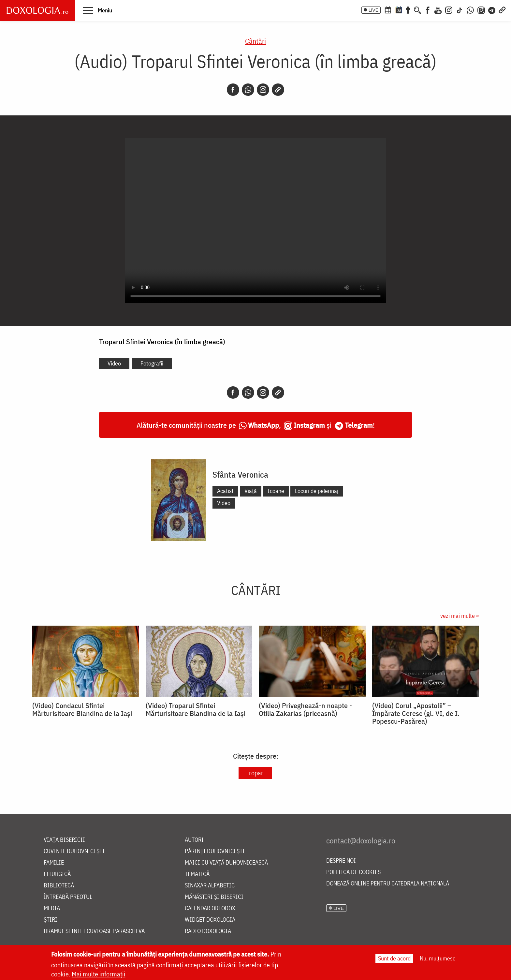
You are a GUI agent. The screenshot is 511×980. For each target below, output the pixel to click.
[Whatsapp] (248, 90)
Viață (251, 491)
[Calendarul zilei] (399, 9)
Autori (194, 840)
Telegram (359, 425)
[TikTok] (460, 9)
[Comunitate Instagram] (481, 9)
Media (52, 908)
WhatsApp (263, 425)
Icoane (276, 491)
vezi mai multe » (460, 616)
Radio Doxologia (208, 931)
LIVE (373, 10)
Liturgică (57, 874)
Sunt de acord (394, 958)
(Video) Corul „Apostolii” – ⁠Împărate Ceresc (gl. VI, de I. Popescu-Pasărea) (416, 713)
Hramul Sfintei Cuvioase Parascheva (94, 931)
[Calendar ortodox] (388, 9)
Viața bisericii (64, 840)
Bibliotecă (59, 886)
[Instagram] (449, 9)
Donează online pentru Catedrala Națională (388, 884)
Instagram (309, 425)
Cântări (255, 41)
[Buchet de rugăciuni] (408, 9)
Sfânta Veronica (240, 474)
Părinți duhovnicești (215, 851)
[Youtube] (438, 9)
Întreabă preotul (68, 897)
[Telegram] (492, 9)
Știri (51, 920)
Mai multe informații (99, 974)
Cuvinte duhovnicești (74, 851)
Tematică (197, 874)
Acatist (225, 491)
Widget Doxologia (210, 920)
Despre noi (341, 861)
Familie (54, 863)
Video (114, 363)
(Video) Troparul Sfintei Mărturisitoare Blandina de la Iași (196, 709)
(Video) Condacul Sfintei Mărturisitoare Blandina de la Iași (82, 709)
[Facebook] (428, 9)
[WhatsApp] (470, 9)
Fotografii (152, 363)
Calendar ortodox (210, 908)
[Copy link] (278, 90)
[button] (98, 10)
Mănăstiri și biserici (214, 897)
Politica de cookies (353, 872)
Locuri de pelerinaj (317, 491)
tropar (255, 773)
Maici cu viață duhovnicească (226, 863)
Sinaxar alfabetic (210, 886)
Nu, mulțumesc (438, 958)
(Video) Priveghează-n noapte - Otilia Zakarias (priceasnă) (305, 709)
